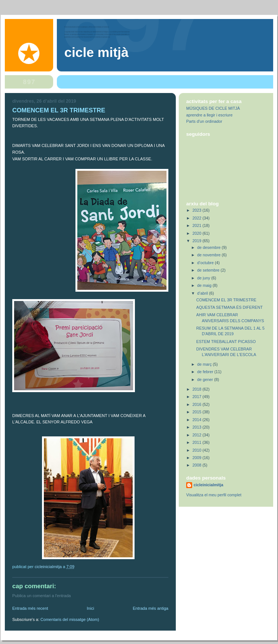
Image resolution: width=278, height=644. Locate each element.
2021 (198, 225)
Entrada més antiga (151, 608)
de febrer (206, 372)
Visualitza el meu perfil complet (214, 495)
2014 (198, 420)
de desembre (210, 247)
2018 (198, 389)
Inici (90, 608)
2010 (198, 450)
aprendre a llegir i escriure (209, 115)
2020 (198, 233)
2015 (198, 412)
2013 (198, 427)
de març (205, 364)
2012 (198, 435)
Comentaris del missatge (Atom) (70, 619)
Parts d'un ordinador (204, 121)
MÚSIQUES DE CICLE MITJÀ (213, 108)
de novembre (210, 255)
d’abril (203, 293)
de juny (204, 278)
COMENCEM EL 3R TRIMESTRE (226, 300)
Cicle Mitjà (96, 52)
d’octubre (206, 263)
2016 (198, 404)
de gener (206, 379)
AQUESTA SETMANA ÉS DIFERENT (229, 307)
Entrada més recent (30, 608)
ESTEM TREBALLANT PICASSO (226, 342)
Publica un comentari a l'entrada (41, 596)
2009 (198, 458)
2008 (198, 465)
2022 (198, 218)
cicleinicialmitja (208, 485)
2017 (198, 397)
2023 (198, 210)
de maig (205, 285)
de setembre (209, 270)
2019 (198, 241)
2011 (198, 442)
